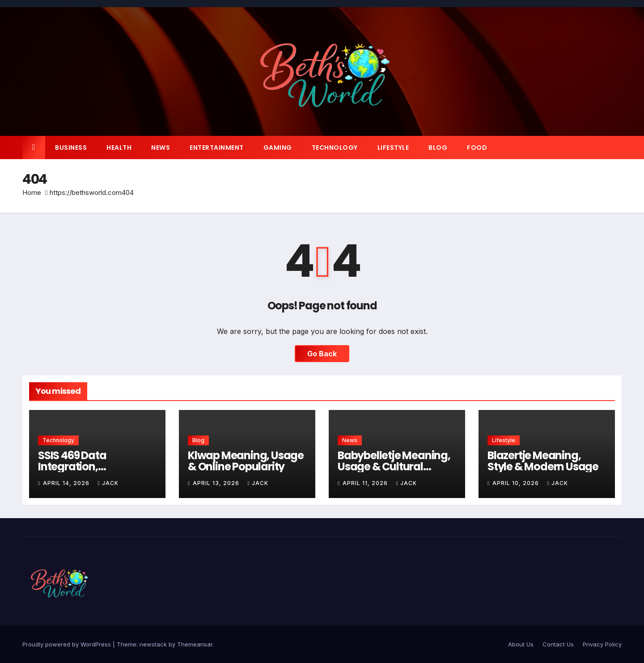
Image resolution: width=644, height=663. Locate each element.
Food (477, 148)
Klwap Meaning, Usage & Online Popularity (246, 461)
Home (32, 192)
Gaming (278, 148)
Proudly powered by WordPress (68, 644)
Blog (438, 148)
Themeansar (195, 644)
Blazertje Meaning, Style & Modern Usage (543, 461)
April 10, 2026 (517, 483)
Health (119, 148)
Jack (108, 483)
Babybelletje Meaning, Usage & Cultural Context (394, 467)
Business (71, 148)
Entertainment (217, 148)
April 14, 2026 (67, 483)
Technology (335, 148)
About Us (521, 644)
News (161, 148)
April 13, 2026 (217, 483)
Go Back (322, 354)
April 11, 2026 (366, 483)
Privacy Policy (602, 644)
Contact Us (558, 644)
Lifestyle (393, 148)
